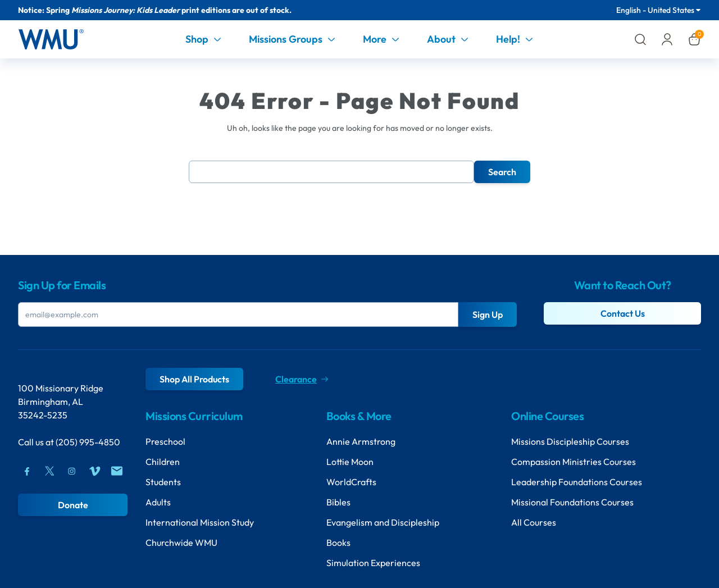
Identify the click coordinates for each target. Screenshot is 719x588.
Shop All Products (194, 379)
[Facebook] (27, 471)
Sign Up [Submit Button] (488, 314)
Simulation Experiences (373, 563)
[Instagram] (72, 471)
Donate (73, 505)
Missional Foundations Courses (572, 502)
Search (502, 172)
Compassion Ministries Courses (574, 462)
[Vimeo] (94, 471)
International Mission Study (200, 522)
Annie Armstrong (361, 441)
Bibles (338, 502)
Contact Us (623, 313)
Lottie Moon (350, 462)
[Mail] (117, 471)
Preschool (165, 441)
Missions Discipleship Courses (570, 441)
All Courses (534, 522)
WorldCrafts (351, 482)
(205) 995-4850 (88, 442)
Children (163, 462)
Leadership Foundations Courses (577, 482)
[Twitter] (49, 471)
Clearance (302, 379)
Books (338, 543)
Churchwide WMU (181, 543)
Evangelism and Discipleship (383, 522)
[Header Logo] (51, 39)
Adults (158, 502)
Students (163, 482)
